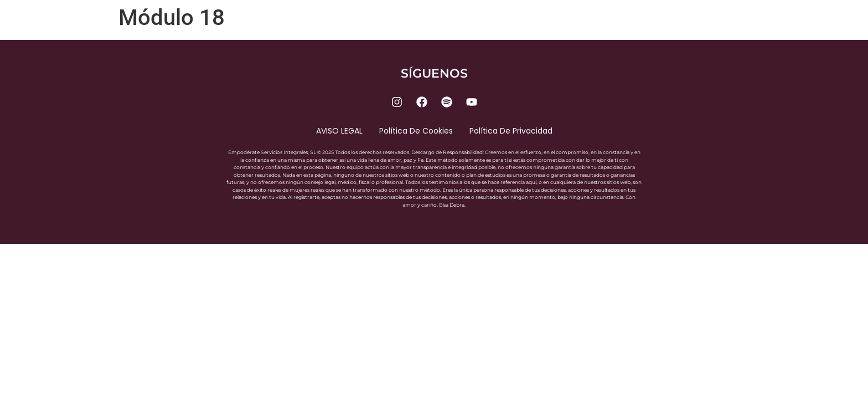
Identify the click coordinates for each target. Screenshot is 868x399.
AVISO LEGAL (339, 131)
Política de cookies (416, 131)
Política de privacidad (511, 131)
